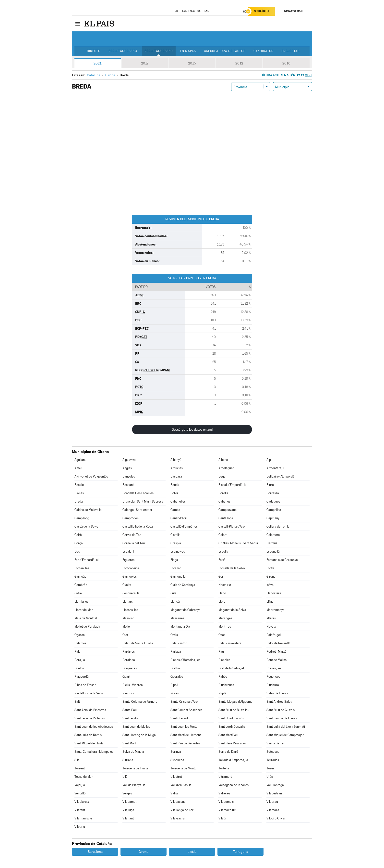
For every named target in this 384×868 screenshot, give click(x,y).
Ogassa (80, 635)
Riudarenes (226, 685)
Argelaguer (226, 468)
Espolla (223, 551)
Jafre (78, 593)
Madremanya (276, 610)
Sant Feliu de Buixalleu (234, 710)
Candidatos (264, 51)
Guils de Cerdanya (183, 585)
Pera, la (80, 660)
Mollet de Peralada (87, 627)
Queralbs (177, 677)
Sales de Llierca (277, 693)
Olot (125, 635)
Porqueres (130, 668)
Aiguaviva (129, 460)
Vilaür (222, 818)
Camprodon (131, 518)
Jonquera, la (131, 593)
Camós (175, 510)
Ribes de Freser (85, 685)
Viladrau (272, 802)
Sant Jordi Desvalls (232, 727)
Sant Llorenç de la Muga (139, 735)
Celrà (78, 535)
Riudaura (273, 685)
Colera (223, 535)
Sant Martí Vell (228, 735)
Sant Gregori (179, 718)
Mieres (271, 618)
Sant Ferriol (130, 718)
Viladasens (178, 802)
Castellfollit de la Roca (138, 526)
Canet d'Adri (179, 518)
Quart (126, 677)
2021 (97, 63)
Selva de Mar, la (133, 752)
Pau (221, 652)
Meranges (225, 618)
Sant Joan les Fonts (184, 727)
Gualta (127, 585)
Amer (78, 468)
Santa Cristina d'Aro (184, 702)
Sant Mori (129, 743)
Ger (221, 577)
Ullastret (176, 777)
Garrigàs (80, 577)
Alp (269, 460)
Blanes (79, 493)
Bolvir (174, 493)
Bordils (223, 493)
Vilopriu (80, 827)
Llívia (270, 602)
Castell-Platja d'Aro (232, 526)
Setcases (273, 752)
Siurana (128, 760)
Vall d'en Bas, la (181, 785)
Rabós (223, 677)
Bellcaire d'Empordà (280, 476)
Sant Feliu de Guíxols (281, 710)
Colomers (273, 535)
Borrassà (273, 493)
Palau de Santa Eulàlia (138, 643)
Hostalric (225, 585)
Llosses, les (130, 610)
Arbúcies (177, 468)
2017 (145, 63)
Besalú (79, 485)
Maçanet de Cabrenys (185, 610)
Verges (127, 793)
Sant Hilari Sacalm (231, 718)
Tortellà (224, 768)
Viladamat (129, 802)
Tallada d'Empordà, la (233, 760)
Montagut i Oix (180, 627)
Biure (270, 485)
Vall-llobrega (275, 785)
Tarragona (240, 852)
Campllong (82, 518)
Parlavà (176, 652)
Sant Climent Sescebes (186, 710)
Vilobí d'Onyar (276, 818)
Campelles (274, 510)
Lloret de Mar (84, 610)
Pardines (129, 652)
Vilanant (128, 818)
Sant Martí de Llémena (186, 735)
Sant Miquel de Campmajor (285, 735)
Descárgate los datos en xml (192, 429)
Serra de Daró (228, 752)
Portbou (176, 668)
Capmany (273, 518)
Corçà (79, 543)
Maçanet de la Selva (232, 610)
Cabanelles (178, 501)
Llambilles (81, 602)
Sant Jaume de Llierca (282, 718)
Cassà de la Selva (86, 526)
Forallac (176, 568)
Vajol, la (80, 785)
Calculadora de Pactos (225, 51)
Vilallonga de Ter (182, 810)
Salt (77, 702)
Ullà (125, 777)
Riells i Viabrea (133, 685)
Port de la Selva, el (231, 668)
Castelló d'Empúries (184, 526)
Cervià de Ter (132, 535)
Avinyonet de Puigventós (91, 476)
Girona (271, 577)
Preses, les (274, 668)
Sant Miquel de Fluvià (89, 743)
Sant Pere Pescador (232, 743)
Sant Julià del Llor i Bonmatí (286, 727)
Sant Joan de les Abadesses (94, 727)
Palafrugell (274, 635)
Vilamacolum (228, 810)
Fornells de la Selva (232, 568)
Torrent (80, 768)
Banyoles (129, 476)
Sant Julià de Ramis (88, 735)
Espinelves (178, 551)
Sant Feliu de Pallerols (90, 718)
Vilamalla (273, 810)
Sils (77, 760)
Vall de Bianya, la (134, 785)
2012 (239, 63)
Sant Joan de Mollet (136, 727)
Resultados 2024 (122, 51)
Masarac (128, 618)
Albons (223, 460)
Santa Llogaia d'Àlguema (235, 702)
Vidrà (174, 793)
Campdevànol (228, 510)
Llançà (175, 602)
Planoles (224, 660)
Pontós (79, 668)
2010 (286, 63)
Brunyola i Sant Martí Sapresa (143, 501)
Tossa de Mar (84, 777)
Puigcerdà (82, 677)
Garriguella (178, 577)
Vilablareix (82, 802)
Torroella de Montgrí (184, 768)
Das (77, 551)
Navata (271, 627)
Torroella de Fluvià (135, 768)
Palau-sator (179, 643)
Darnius (272, 543)
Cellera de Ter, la (278, 526)
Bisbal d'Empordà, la (232, 485)
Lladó (222, 593)
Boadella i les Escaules (138, 493)
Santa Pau (130, 710)
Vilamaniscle (83, 818)
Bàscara (176, 476)
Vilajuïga (128, 810)
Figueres (128, 560)
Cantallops (226, 518)
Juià (173, 593)
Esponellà (273, 551)
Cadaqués (273, 501)
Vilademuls (226, 802)
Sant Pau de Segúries (185, 743)
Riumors (128, 693)
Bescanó (128, 485)
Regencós (273, 677)
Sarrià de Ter (276, 743)
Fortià (270, 568)
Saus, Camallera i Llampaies (94, 752)
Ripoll (174, 685)
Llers (222, 602)
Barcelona (95, 852)
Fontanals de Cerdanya (282, 560)
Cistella (175, 535)
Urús (270, 777)
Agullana (80, 460)
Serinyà (176, 752)
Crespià (176, 543)
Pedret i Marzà (276, 652)
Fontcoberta (131, 568)
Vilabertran (274, 793)
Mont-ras (225, 627)
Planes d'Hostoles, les (185, 660)
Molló (126, 627)
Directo (93, 51)
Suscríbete (262, 12)
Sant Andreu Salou (279, 702)
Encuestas (291, 51)
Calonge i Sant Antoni (137, 510)
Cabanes (224, 501)
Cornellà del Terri (134, 543)
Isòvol (270, 585)
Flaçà (174, 560)
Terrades (273, 760)
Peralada (129, 660)
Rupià (222, 693)
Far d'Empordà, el (86, 560)
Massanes (177, 618)
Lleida (192, 852)
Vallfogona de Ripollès (234, 785)
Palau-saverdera (230, 643)
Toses (270, 768)
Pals (77, 652)
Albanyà (176, 460)
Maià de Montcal (86, 618)
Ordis (174, 635)
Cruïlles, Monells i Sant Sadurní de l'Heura (240, 543)
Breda (79, 501)
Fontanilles (82, 568)
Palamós (80, 643)
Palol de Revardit (278, 643)
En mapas (188, 51)
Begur (223, 476)
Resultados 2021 (158, 51)
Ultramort (225, 777)
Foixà (222, 560)
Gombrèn (81, 585)
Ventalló (80, 793)
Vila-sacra (178, 818)
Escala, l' (128, 551)
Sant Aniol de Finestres (90, 710)
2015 (192, 63)
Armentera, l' (275, 468)
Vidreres (224, 793)
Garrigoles (130, 577)
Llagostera (274, 593)
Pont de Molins (276, 660)
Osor (222, 635)
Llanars (128, 602)
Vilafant (80, 810)
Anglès (127, 468)
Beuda (175, 485)
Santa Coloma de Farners (140, 702)
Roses (175, 693)
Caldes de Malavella (88, 510)
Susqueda (177, 760)
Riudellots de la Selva (89, 693)
